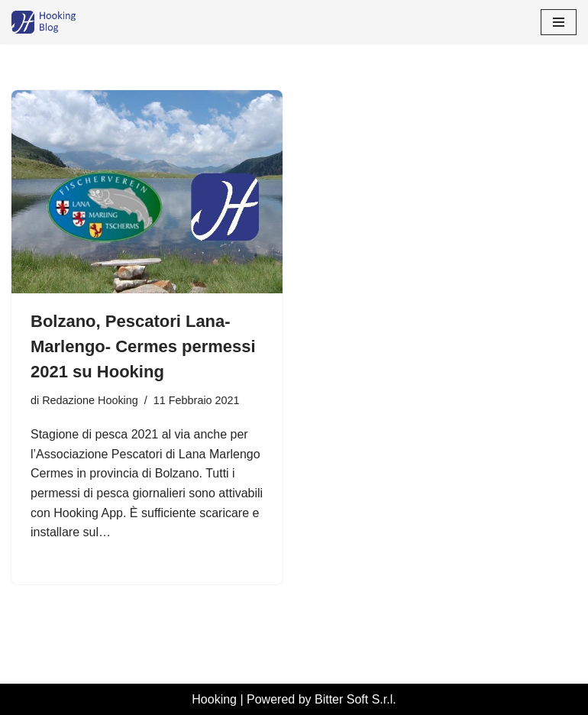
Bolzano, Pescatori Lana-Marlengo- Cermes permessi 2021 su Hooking (143, 346)
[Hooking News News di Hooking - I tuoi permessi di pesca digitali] (57, 22)
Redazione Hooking (90, 400)
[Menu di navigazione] (559, 22)
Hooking (214, 699)
